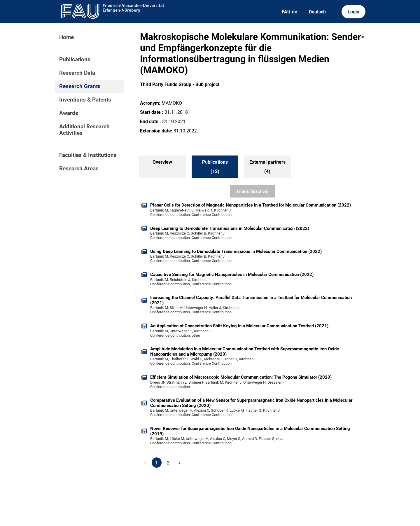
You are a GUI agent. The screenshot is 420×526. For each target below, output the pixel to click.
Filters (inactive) (253, 191)
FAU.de (289, 12)
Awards (69, 113)
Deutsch (317, 12)
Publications (75, 60)
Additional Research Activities (84, 130)
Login (353, 12)
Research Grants (80, 86)
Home (66, 37)
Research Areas (79, 169)
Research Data (77, 73)
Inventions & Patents (85, 100)
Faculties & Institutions (88, 155)
